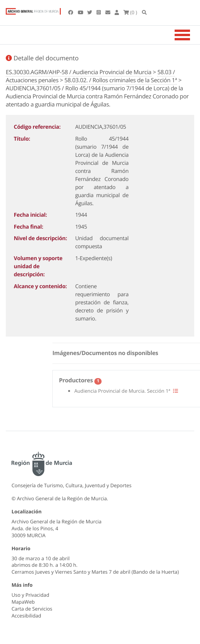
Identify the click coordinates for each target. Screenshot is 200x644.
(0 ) (130, 12)
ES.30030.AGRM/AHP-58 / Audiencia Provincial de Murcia (79, 72)
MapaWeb (23, 602)
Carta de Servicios (32, 609)
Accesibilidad (26, 616)
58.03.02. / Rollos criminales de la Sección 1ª (121, 80)
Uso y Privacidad (30, 595)
